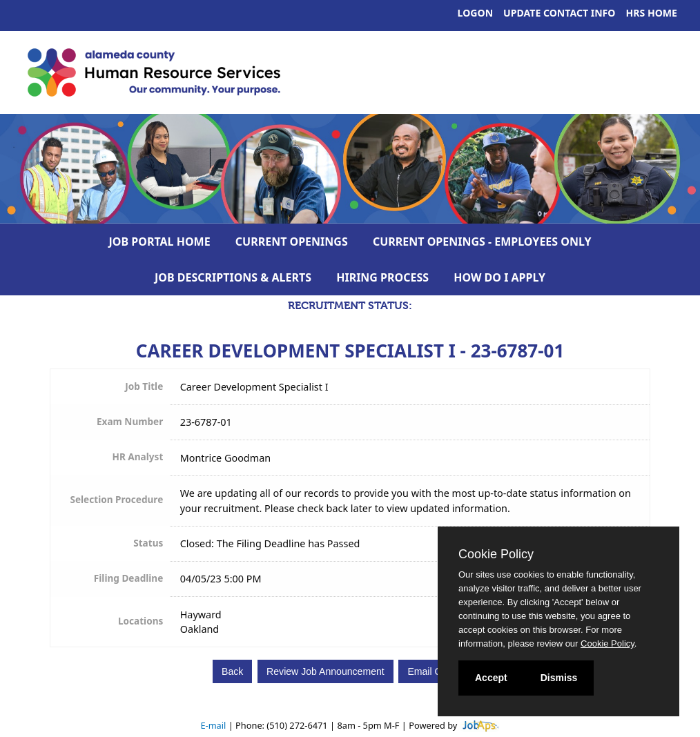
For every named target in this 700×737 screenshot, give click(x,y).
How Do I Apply (499, 277)
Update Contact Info (559, 13)
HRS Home (652, 13)
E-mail (213, 725)
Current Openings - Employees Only (482, 242)
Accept (491, 678)
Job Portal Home (160, 242)
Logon (476, 13)
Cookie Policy (496, 554)
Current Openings (292, 242)
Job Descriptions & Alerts (233, 277)
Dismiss (559, 678)
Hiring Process (382, 277)
